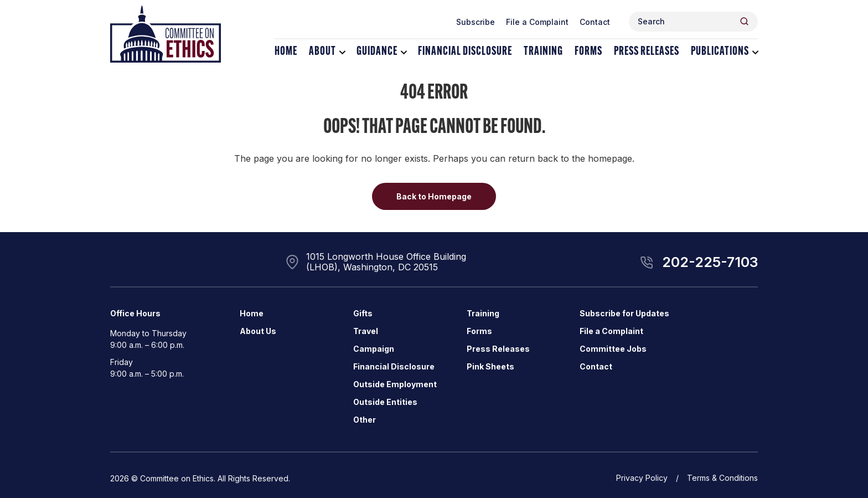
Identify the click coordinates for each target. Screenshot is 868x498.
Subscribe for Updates (624, 313)
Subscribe (476, 22)
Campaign (374, 349)
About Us (258, 331)
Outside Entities (385, 402)
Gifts (363, 313)
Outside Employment (395, 384)
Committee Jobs (613, 349)
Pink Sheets (490, 366)
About (322, 52)
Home (286, 52)
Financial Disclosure (465, 52)
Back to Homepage (434, 196)
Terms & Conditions (722, 478)
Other (365, 420)
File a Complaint (537, 22)
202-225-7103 (710, 262)
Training (543, 52)
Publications (720, 52)
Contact (595, 22)
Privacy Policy (642, 478)
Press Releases (647, 52)
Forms (588, 52)
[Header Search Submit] (744, 21)
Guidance (377, 52)
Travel (366, 331)
